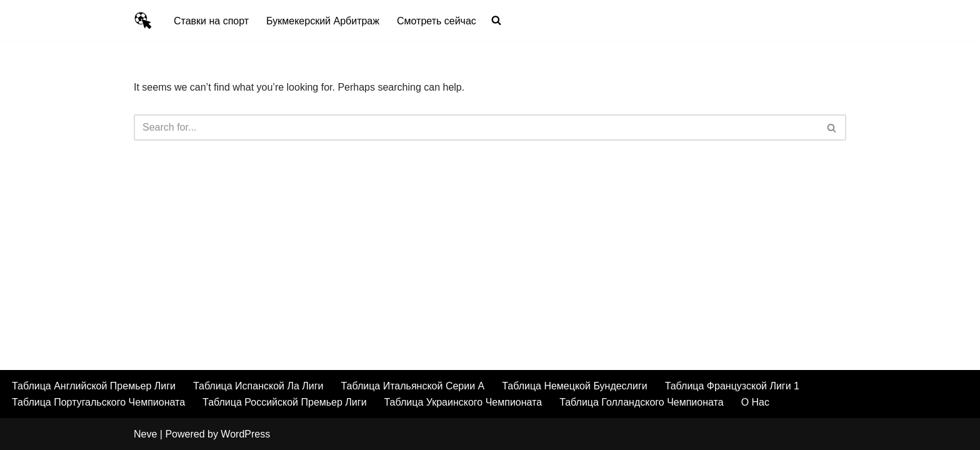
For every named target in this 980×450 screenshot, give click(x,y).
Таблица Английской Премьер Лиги (94, 386)
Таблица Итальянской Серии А (413, 386)
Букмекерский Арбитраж (323, 21)
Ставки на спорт (211, 21)
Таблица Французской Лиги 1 (732, 386)
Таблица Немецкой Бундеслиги (574, 386)
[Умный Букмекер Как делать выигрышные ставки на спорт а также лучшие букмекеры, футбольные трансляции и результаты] (143, 21)
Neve (145, 434)
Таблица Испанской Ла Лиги (258, 386)
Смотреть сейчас (437, 21)
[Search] (476, 127)
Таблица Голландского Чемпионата (641, 402)
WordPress (245, 434)
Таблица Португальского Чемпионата (98, 402)
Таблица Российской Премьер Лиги (284, 402)
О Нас (755, 402)
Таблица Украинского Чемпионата (463, 402)
